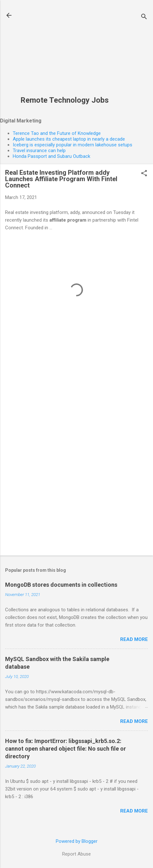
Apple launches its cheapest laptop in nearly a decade (69, 139)
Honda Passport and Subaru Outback (51, 156)
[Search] (144, 17)
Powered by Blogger (77, 841)
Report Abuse (76, 854)
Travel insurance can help (39, 151)
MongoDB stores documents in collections (61, 585)
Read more (134, 639)
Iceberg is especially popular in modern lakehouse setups (73, 145)
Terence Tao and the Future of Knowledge (57, 133)
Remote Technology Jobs (65, 100)
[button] (144, 174)
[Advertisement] (65, 51)
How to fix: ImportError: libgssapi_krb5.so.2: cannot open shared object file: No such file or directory (66, 749)
